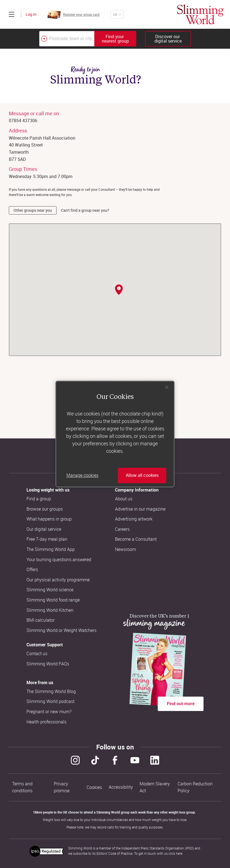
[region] (115, 434)
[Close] (167, 387)
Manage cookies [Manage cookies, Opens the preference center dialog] (82, 475)
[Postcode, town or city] (67, 39)
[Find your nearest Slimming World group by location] (44, 39)
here (179, 853)
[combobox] (88, 39)
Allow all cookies (142, 475)
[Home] (200, 14)
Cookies (94, 787)
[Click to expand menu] (12, 14)
